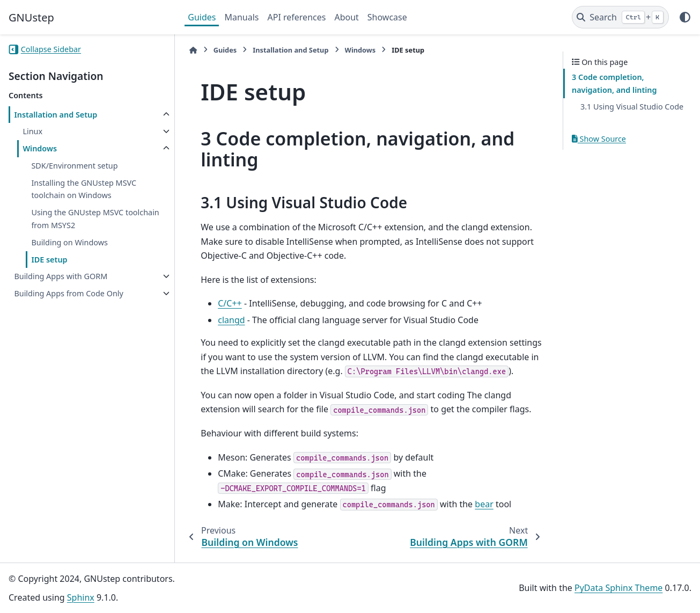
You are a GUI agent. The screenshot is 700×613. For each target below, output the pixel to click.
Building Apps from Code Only (68, 293)
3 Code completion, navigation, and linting (614, 83)
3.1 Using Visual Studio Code (632, 107)
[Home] (193, 50)
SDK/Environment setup (74, 166)
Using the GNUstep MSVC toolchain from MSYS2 (95, 219)
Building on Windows (69, 242)
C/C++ (230, 303)
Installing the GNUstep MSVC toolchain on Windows (84, 189)
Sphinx (81, 597)
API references (297, 17)
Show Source (599, 139)
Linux (32, 131)
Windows (40, 148)
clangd (231, 320)
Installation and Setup (56, 115)
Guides (202, 17)
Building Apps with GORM (61, 276)
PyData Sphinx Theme (618, 588)
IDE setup (49, 260)
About (346, 17)
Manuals (241, 17)
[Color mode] (685, 17)
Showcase (387, 17)
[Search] (620, 17)
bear (484, 504)
